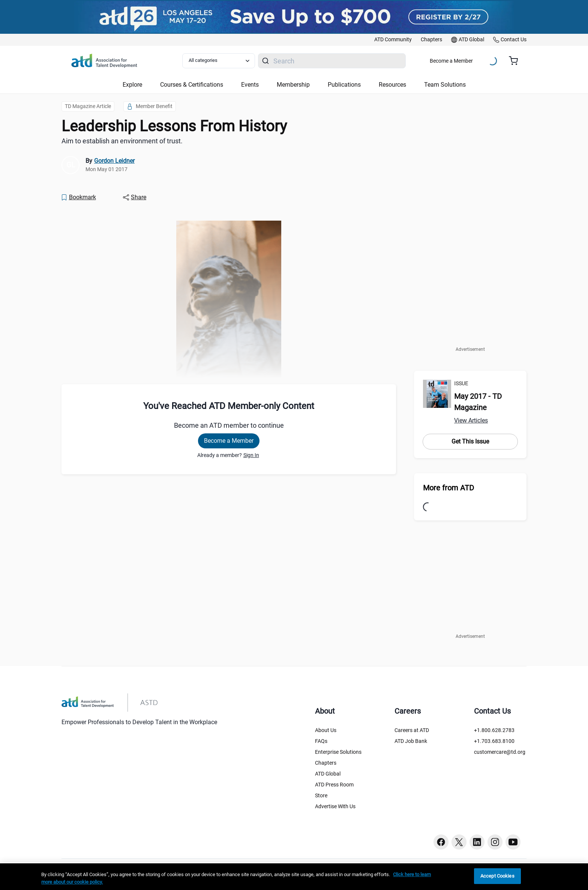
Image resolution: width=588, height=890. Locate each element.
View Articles (471, 420)
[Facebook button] (441, 842)
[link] (393, 40)
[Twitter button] (459, 842)
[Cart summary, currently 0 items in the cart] (516, 61)
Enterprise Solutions (338, 752)
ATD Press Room (334, 785)
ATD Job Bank (411, 741)
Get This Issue (470, 441)
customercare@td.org (500, 752)
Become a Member (451, 61)
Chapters (326, 763)
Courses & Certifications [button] (192, 85)
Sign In (251, 455)
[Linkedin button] (477, 842)
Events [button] (250, 85)
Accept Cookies (497, 876)
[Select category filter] (219, 61)
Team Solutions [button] (445, 85)
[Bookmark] (78, 197)
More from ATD (448, 488)
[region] (294, 877)
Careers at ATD (412, 730)
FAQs (321, 741)
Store (321, 795)
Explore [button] (132, 85)
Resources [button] (392, 85)
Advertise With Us (335, 806)
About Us (326, 730)
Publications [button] (344, 85)
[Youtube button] (513, 842)
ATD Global (328, 774)
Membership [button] (293, 85)
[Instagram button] (495, 842)
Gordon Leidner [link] (114, 161)
